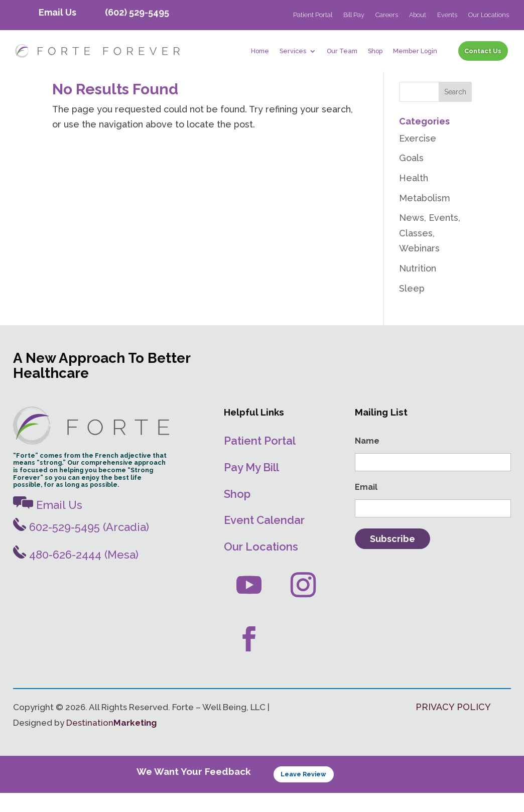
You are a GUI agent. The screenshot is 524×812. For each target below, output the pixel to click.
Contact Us (483, 51)
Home (260, 51)
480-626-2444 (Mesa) (76, 574)
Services (293, 51)
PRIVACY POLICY (453, 726)
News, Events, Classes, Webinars (430, 252)
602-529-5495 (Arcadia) (81, 546)
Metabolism (425, 217)
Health (414, 197)
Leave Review (303, 794)
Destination (111, 742)
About (418, 15)
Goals (411, 177)
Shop (375, 51)
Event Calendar (264, 539)
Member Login (415, 51)
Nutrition (418, 288)
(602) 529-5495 (137, 12)
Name (367, 460)
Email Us (57, 12)
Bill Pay (354, 15)
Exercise (418, 157)
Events (447, 15)
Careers (387, 15)
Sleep (412, 307)
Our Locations (489, 15)
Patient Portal (313, 15)
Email (366, 507)
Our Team (342, 51)
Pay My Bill (251, 487)
